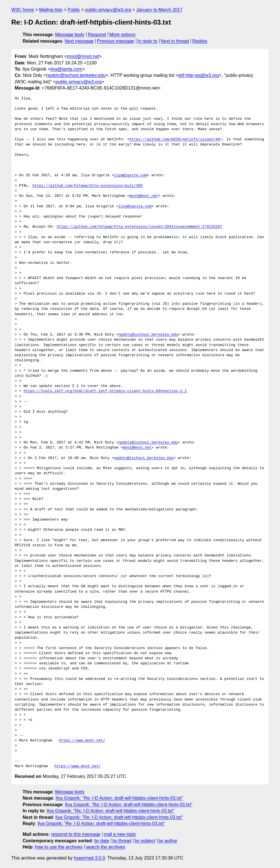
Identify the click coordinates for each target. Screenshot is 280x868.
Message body (70, 35)
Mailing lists (51, 10)
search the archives (106, 847)
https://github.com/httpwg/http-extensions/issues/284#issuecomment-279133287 (139, 227)
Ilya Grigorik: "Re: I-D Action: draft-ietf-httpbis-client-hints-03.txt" (119, 798)
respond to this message (76, 834)
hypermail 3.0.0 (89, 858)
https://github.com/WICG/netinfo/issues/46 (175, 140)
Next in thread (175, 41)
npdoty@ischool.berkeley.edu (76, 75)
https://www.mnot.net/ (82, 741)
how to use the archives (59, 847)
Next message (79, 41)
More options (123, 35)
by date (102, 841)
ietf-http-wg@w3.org (198, 75)
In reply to (147, 41)
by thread (122, 841)
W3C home (23, 10)
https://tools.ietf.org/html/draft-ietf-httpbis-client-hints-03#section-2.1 (105, 391)
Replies (200, 41)
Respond (97, 35)
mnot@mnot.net (83, 56)
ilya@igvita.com (66, 69)
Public (74, 10)
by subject (145, 841)
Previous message (116, 41)
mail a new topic (120, 834)
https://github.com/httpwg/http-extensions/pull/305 (87, 186)
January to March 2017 (159, 10)
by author (168, 841)
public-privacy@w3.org (108, 10)
